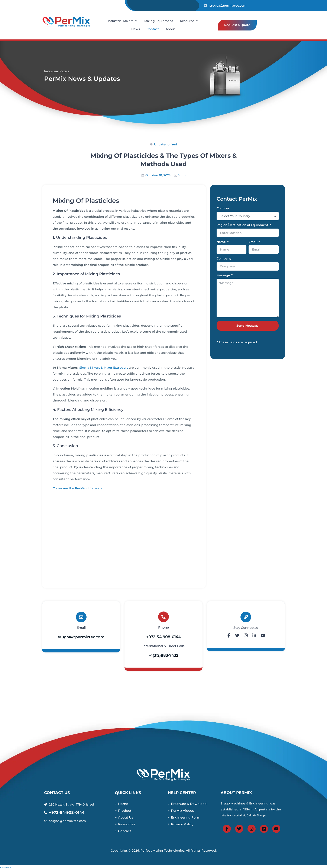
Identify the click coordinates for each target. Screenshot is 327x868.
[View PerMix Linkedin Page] (264, 832)
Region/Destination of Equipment (243, 225)
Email (253, 242)
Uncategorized (166, 144)
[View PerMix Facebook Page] (227, 832)
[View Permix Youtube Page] (276, 832)
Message (224, 275)
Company (224, 259)
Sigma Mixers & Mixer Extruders (104, 368)
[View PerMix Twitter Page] (239, 832)
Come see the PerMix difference (78, 488)
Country (223, 209)
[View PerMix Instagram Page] (252, 832)
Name (222, 242)
